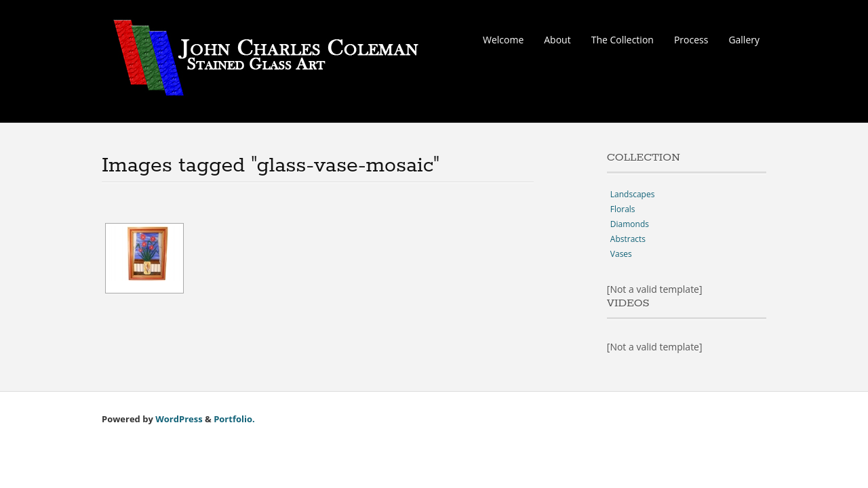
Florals (623, 209)
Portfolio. (234, 419)
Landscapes (633, 194)
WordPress (179, 419)
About (557, 40)
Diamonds (630, 224)
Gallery (744, 40)
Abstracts (628, 239)
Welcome (503, 40)
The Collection (623, 40)
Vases (621, 254)
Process (691, 40)
